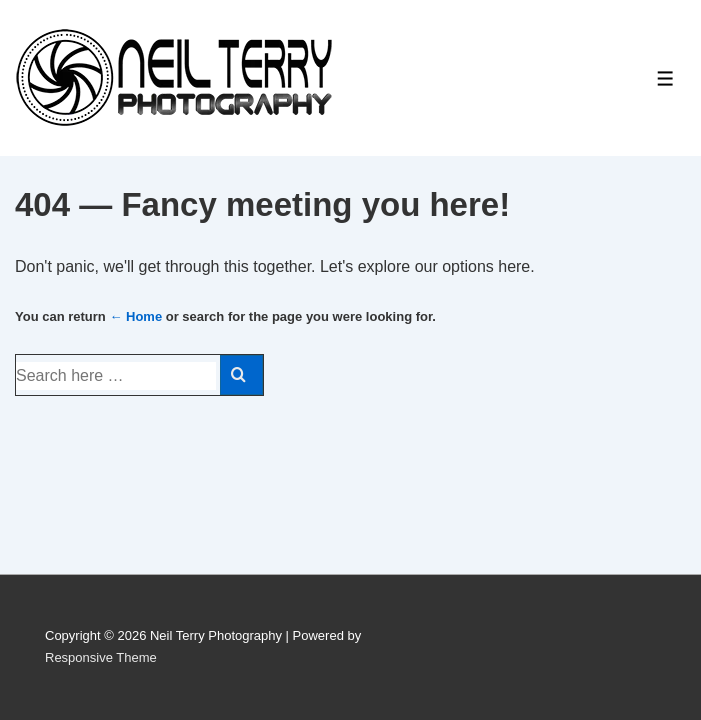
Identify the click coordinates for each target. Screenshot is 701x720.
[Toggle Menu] (665, 78)
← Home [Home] (135, 316)
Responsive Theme (101, 657)
